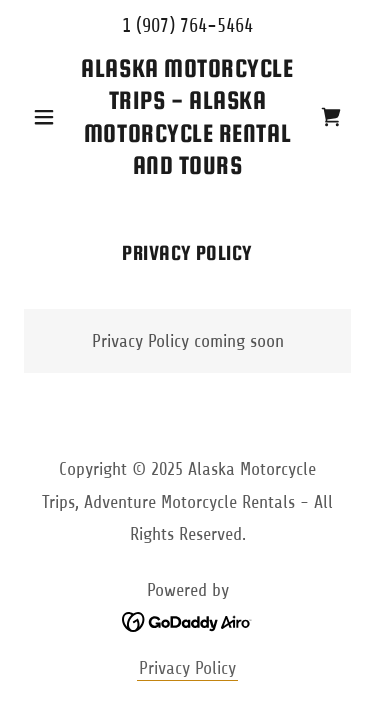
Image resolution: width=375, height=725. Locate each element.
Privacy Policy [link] (187, 668)
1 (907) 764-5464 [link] (187, 25)
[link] (187, 117)
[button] (48, 117)
